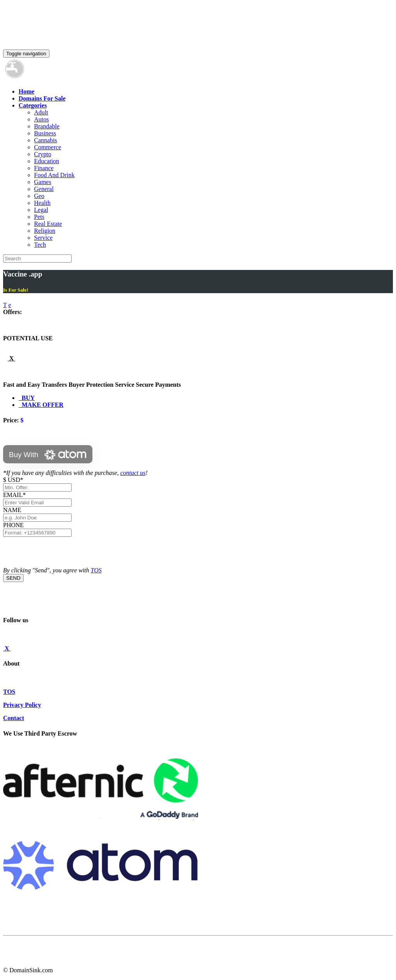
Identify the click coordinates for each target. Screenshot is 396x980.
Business (45, 133)
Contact (14, 718)
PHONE (13, 525)
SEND (13, 578)
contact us (133, 473)
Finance (44, 168)
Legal (41, 210)
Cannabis (46, 140)
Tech (40, 245)
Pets (39, 217)
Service (43, 238)
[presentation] (62, 552)
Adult (41, 112)
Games (43, 182)
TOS (96, 570)
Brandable (47, 126)
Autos (41, 119)
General (44, 189)
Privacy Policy (22, 705)
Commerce (48, 147)
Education (47, 161)
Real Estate (48, 224)
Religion (45, 231)
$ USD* (13, 480)
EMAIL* (15, 495)
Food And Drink (54, 175)
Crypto (43, 154)
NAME (14, 510)
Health (42, 203)
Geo (39, 196)
